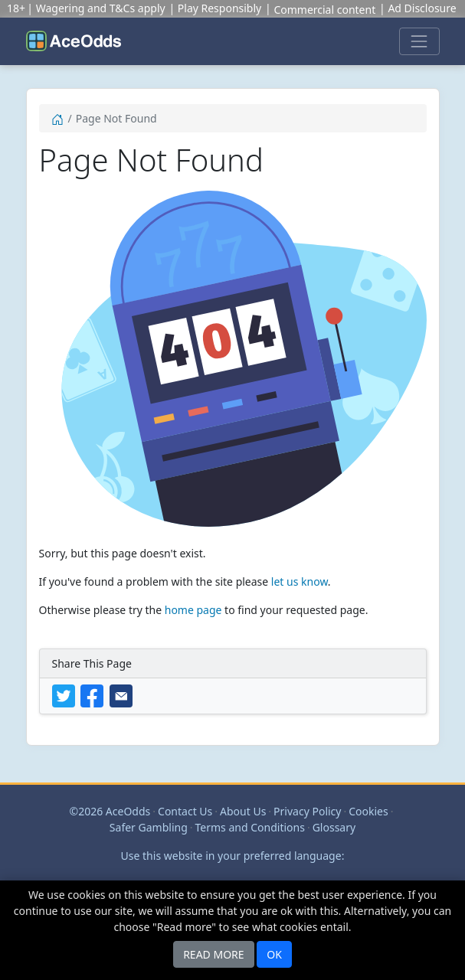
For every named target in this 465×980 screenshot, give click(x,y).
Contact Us (185, 811)
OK (274, 954)
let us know (300, 581)
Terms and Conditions (250, 827)
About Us (243, 811)
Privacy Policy (307, 811)
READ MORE (213, 954)
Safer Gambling (149, 827)
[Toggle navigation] (419, 41)
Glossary (334, 827)
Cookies (368, 811)
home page (193, 610)
